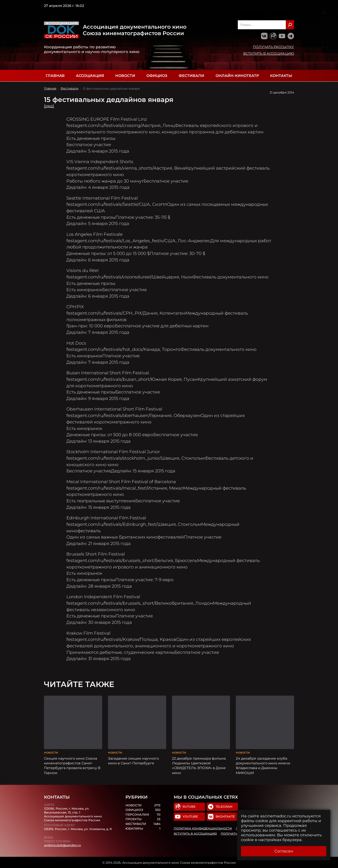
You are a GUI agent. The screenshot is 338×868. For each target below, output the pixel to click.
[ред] (49, 106)
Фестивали (191, 76)
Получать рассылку (273, 47)
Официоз (157, 76)
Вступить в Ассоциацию (269, 53)
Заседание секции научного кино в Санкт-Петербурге (133, 760)
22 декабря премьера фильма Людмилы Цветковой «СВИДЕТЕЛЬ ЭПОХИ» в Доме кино (199, 765)
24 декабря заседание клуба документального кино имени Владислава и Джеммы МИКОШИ (263, 765)
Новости (125, 76)
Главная (55, 76)
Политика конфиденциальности (203, 828)
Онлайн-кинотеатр (237, 76)
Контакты (281, 76)
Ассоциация (90, 76)
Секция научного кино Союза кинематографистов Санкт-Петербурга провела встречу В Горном (72, 765)
